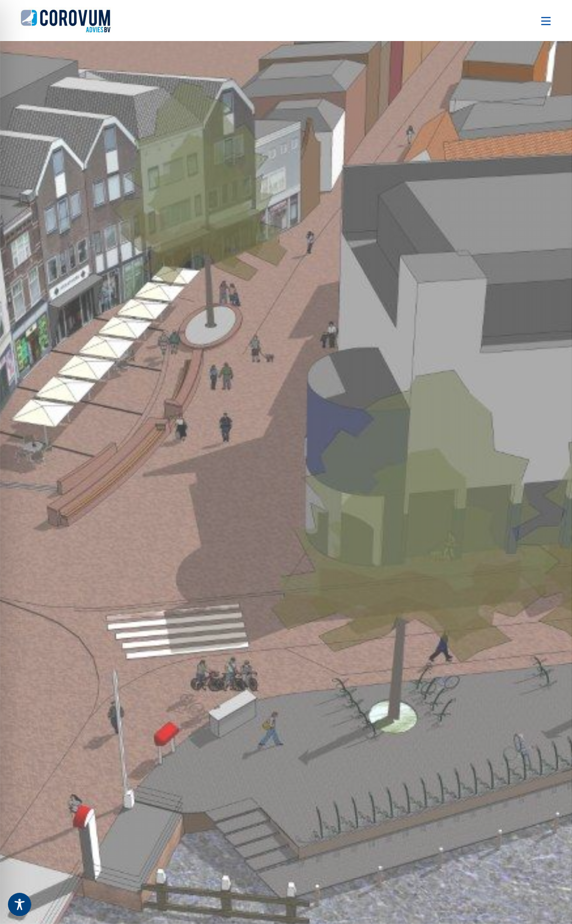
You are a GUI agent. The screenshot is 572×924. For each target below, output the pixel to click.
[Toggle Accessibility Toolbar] (20, 904)
